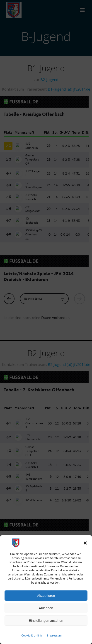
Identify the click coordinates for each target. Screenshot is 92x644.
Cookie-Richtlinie (32, 635)
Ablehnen (46, 608)
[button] (85, 543)
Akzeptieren (46, 596)
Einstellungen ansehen (46, 621)
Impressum (54, 635)
